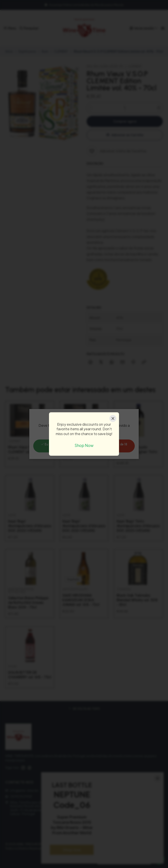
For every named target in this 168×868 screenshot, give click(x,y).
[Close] (113, 418)
